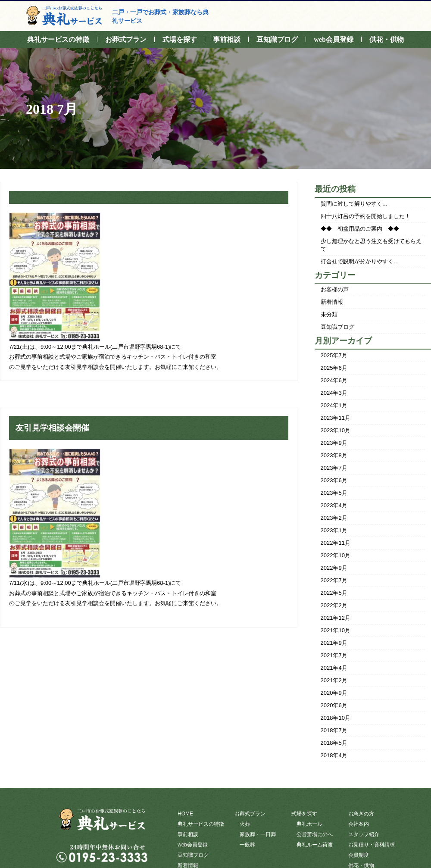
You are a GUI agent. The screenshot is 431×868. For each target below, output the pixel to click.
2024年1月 (334, 405)
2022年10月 (336, 555)
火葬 (245, 824)
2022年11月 (336, 543)
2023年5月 (334, 493)
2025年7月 (334, 355)
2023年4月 (334, 505)
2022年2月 (334, 605)
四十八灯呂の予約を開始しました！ (365, 216)
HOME (185, 814)
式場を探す (180, 39)
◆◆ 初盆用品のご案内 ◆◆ (360, 229)
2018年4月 (334, 755)
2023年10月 (336, 430)
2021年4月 (334, 668)
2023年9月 (334, 443)
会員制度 (359, 855)
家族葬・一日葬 (258, 834)
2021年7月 (334, 655)
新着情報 (332, 302)
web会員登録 (334, 39)
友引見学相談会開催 (52, 428)
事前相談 (227, 39)
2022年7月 (334, 580)
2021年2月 (334, 680)
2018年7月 (334, 730)
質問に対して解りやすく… (354, 204)
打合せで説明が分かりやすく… (360, 261)
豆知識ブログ (277, 39)
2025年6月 (334, 368)
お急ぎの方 (361, 814)
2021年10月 (336, 630)
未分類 (329, 314)
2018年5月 (334, 743)
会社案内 (359, 824)
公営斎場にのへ (315, 834)
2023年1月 (334, 530)
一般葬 (247, 845)
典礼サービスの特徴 (58, 39)
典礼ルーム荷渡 (315, 845)
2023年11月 (336, 418)
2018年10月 (336, 718)
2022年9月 (334, 568)
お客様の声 (335, 289)
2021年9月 (334, 643)
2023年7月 (334, 468)
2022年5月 (334, 593)
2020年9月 (334, 693)
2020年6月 (334, 705)
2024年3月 (334, 393)
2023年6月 (334, 480)
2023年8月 (334, 455)
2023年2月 (334, 518)
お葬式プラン (126, 39)
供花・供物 (387, 39)
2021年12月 (336, 618)
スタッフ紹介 (364, 834)
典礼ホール (309, 824)
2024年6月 (334, 380)
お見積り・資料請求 (372, 845)
